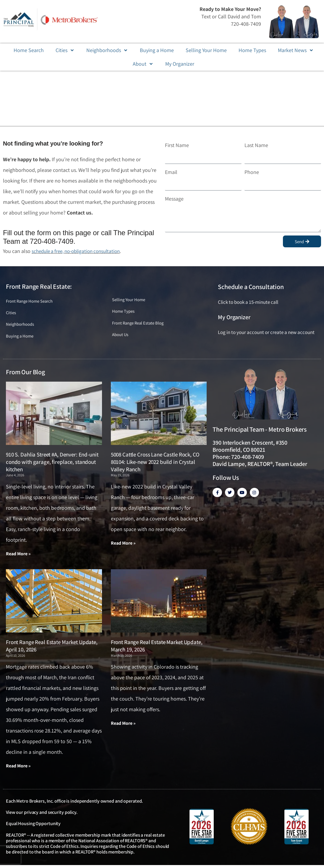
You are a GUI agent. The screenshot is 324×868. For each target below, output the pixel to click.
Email (171, 172)
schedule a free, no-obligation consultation (80, 251)
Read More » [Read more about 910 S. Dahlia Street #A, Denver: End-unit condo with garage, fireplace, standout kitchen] (18, 556)
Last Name (256, 145)
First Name (177, 145)
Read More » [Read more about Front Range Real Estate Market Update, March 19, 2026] (123, 726)
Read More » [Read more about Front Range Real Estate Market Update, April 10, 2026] (18, 768)
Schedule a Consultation (251, 287)
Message (174, 199)
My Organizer (234, 317)
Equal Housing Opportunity (33, 826)
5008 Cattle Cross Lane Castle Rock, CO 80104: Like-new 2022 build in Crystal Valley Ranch (155, 464)
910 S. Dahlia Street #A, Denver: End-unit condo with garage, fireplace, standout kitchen (52, 464)
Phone (252, 172)
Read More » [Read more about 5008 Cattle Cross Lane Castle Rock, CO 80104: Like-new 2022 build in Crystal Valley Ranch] (123, 545)
